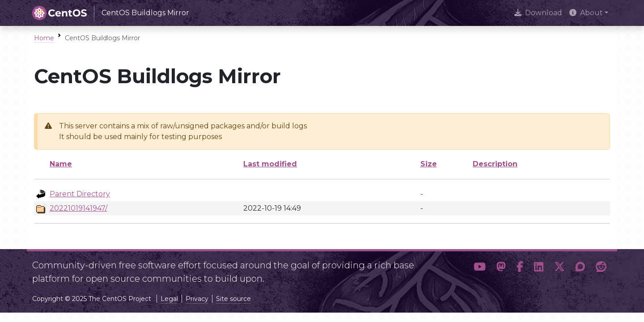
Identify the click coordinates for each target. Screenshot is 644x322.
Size (429, 164)
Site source (233, 299)
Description (495, 164)
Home (44, 38)
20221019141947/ (78, 208)
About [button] (586, 13)
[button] (480, 268)
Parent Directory (80, 194)
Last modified (270, 164)
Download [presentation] (538, 13)
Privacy (197, 299)
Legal (169, 299)
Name (61, 164)
